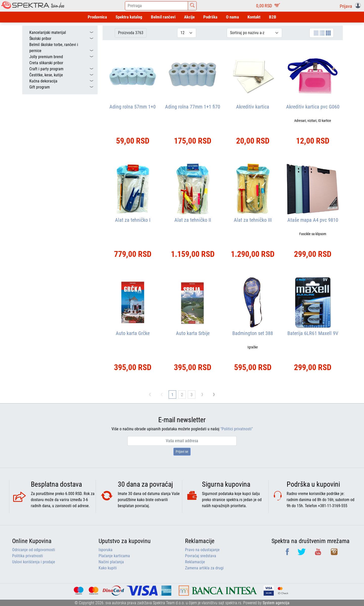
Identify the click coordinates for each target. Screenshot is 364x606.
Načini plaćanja (111, 562)
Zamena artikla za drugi (204, 568)
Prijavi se (182, 452)
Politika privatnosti (28, 556)
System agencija (276, 603)
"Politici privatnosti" (237, 429)
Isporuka (106, 550)
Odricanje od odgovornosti (34, 550)
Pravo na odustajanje (202, 550)
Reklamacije (195, 562)
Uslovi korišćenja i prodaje (34, 562)
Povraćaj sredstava (201, 556)
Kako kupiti (108, 568)
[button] (351, 6)
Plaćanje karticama (114, 556)
